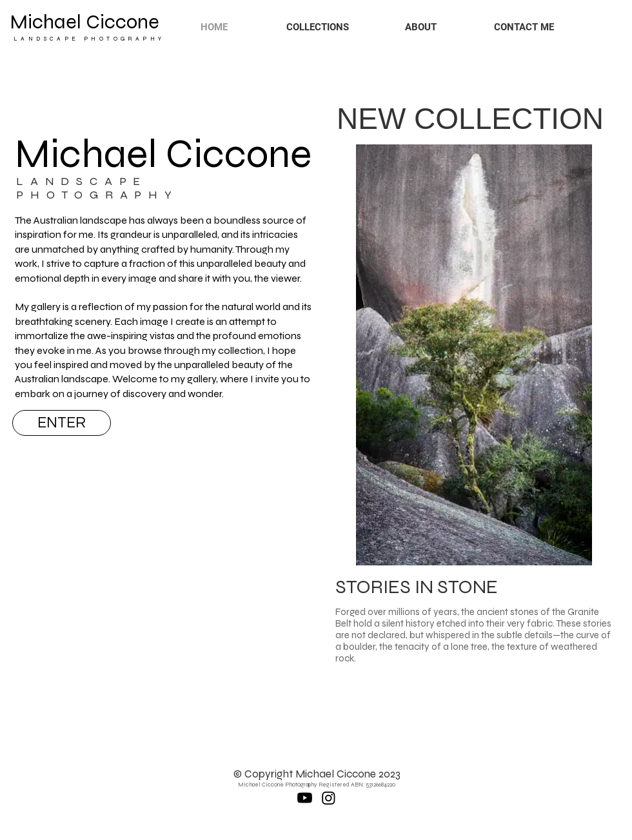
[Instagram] (329, 798)
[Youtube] (305, 798)
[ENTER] (62, 423)
